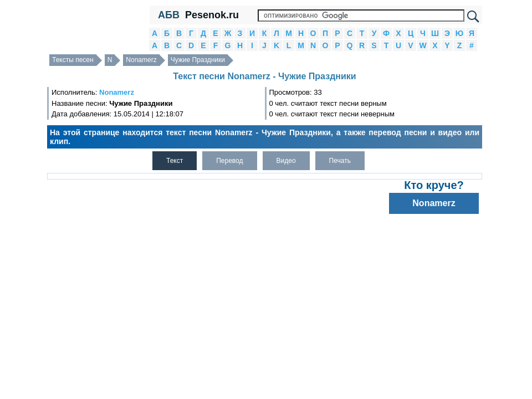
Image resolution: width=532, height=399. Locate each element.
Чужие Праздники (198, 60)
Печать (340, 161)
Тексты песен (73, 60)
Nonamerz (141, 60)
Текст (175, 161)
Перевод (229, 161)
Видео (286, 161)
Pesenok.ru (212, 15)
